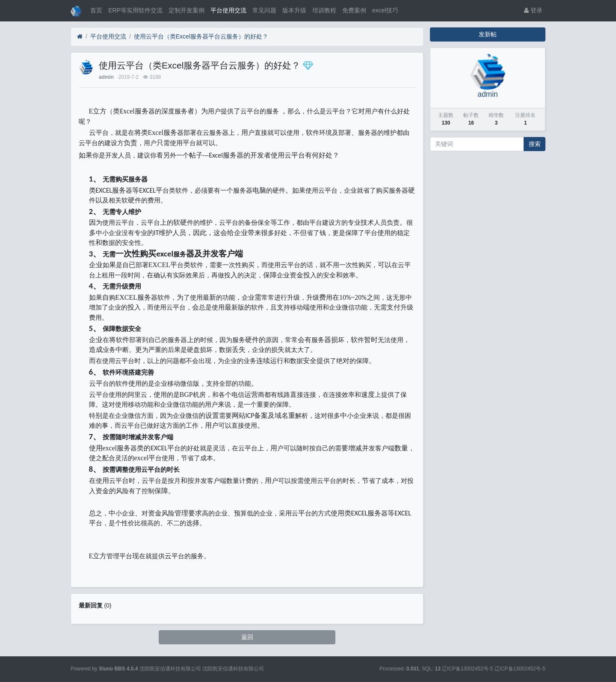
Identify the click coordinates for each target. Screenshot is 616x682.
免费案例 (354, 10)
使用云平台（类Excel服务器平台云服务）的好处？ (201, 36)
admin (106, 77)
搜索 (535, 144)
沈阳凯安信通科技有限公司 (233, 669)
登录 (533, 10)
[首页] (80, 37)
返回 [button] (247, 637)
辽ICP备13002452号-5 (520, 669)
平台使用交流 (228, 10)
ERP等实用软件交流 (135, 10)
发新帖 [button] (488, 34)
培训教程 (324, 10)
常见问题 (264, 10)
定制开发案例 (187, 10)
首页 (96, 10)
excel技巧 (385, 10)
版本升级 (294, 10)
